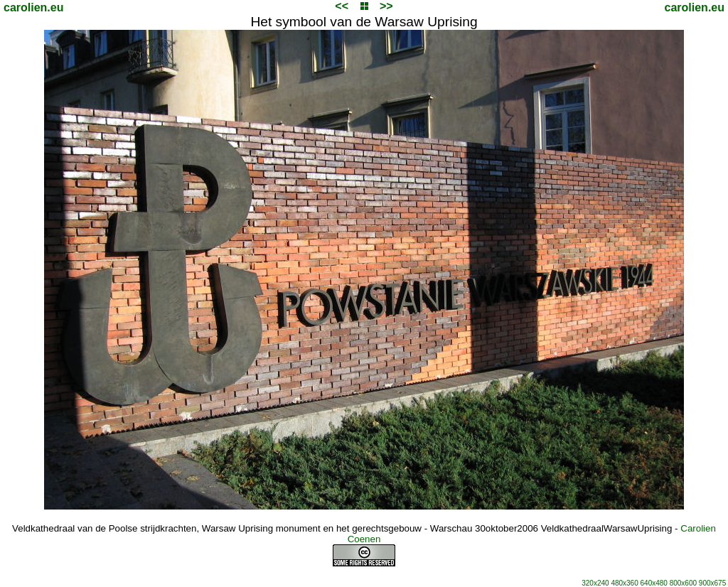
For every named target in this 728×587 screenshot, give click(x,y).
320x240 (595, 583)
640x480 (654, 583)
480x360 (624, 583)
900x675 (712, 583)
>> (386, 6)
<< (342, 6)
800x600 (683, 583)
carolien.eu (33, 7)
